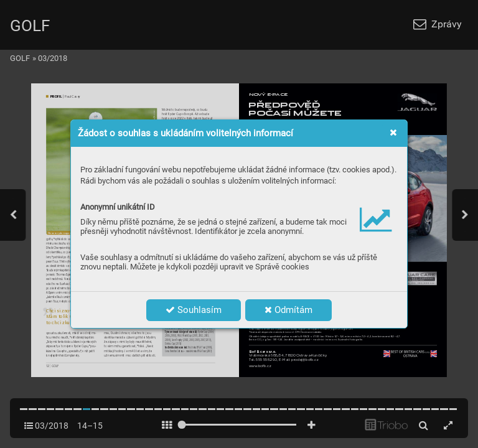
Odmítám (288, 310)
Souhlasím (194, 310)
